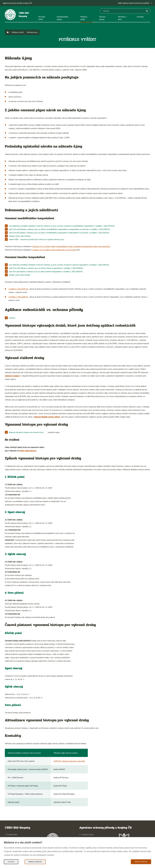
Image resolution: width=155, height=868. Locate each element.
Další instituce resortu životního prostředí (134, 3)
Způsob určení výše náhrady (20, 236)
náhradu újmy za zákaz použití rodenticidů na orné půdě (54, 250)
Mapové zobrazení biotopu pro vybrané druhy (26, 432)
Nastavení (11, 862)
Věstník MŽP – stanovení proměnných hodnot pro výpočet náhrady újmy (37, 239)
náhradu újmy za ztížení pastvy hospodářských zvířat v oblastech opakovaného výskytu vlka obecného (71, 246)
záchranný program (12, 376)
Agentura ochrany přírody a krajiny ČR (17, 3)
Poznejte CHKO (12, 835)
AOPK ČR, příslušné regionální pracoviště (69, 761)
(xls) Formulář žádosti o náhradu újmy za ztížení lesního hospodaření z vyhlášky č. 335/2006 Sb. (46, 271)
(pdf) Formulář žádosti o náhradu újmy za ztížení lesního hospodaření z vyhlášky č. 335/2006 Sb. (46, 268)
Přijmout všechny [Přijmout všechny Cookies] (141, 862)
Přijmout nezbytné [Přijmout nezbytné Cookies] (35, 862)
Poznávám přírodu (88, 835)
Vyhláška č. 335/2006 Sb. (18, 297)
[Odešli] (147, 11)
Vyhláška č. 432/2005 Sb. (18, 289)
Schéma (12, 318)
